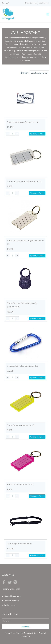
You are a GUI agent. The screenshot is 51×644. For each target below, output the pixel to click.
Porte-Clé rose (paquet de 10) (20, 484)
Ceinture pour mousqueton (19, 544)
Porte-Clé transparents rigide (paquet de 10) (25, 242)
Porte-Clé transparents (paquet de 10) (24, 181)
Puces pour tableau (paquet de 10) (23, 122)
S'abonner (25, 627)
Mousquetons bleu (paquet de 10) (22, 366)
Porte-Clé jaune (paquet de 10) (21, 425)
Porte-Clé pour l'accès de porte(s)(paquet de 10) (22, 305)
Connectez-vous (31, 3)
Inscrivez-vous (44, 3)
